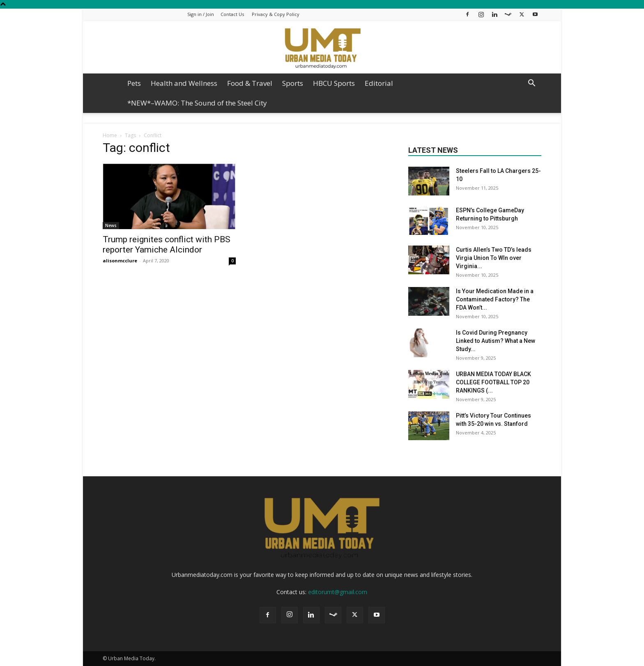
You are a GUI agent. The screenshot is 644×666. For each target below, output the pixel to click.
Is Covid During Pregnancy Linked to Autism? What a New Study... (496, 341)
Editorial (379, 83)
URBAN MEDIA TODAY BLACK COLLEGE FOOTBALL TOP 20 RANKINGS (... (493, 382)
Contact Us (232, 14)
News (111, 225)
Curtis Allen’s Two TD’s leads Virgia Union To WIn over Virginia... (494, 258)
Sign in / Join (201, 14)
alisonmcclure (120, 261)
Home (110, 135)
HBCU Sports (334, 83)
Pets (134, 83)
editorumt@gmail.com (338, 592)
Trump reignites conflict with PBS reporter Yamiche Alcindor (167, 245)
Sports (293, 83)
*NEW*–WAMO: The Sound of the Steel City (197, 103)
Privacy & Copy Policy (276, 14)
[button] (531, 84)
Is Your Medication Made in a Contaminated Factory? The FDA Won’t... (495, 299)
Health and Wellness (184, 83)
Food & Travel (250, 83)
